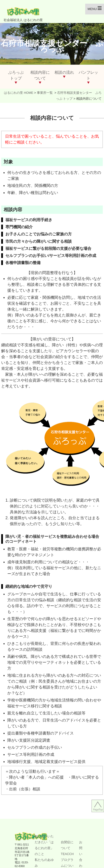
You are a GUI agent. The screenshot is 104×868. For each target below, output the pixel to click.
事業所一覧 (45, 93)
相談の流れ (64, 72)
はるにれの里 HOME (19, 93)
